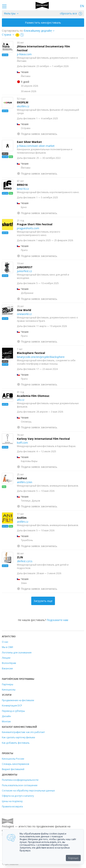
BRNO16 (22, 185)
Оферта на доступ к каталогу (18, 796)
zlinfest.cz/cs (25, 561)
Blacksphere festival (31, 353)
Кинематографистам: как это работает (23, 732)
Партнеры (8, 684)
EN (82, 6)
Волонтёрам (9, 663)
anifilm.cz (23, 522)
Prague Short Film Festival (35, 224)
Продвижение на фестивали (18, 700)
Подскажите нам (57, 620)
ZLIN (20, 557)
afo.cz (21, 400)
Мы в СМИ (7, 647)
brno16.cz (23, 189)
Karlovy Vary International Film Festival (43, 439)
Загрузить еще (43, 601)
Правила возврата (12, 806)
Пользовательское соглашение (20, 785)
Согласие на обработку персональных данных (28, 790)
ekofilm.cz (23, 106)
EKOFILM (23, 102)
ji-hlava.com (24, 54)
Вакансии (7, 668)
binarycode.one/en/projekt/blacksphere (41, 357)
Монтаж (6, 721)
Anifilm (22, 518)
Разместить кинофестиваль (43, 23)
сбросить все (71, 13)
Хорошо (73, 858)
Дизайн (6, 716)
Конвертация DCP (12, 705)
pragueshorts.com (28, 228)
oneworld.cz (24, 314)
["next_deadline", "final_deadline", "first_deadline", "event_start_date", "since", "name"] (40, 31)
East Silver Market (29, 142)
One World (24, 310)
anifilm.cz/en (25, 482)
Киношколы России (13, 759)
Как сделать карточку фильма (18, 737)
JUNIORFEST (25, 267)
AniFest (22, 478)
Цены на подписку (12, 801)
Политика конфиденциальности (20, 780)
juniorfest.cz (24, 271)
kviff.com (22, 443)
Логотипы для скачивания (17, 652)
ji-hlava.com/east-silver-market (36, 146)
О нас (5, 642)
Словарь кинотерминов (16, 764)
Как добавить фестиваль (16, 743)
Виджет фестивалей (13, 769)
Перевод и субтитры (13, 711)
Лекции (6, 658)
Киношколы (9, 690)
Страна (6, 35)
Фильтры (10, 13)
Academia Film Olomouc (33, 396)
